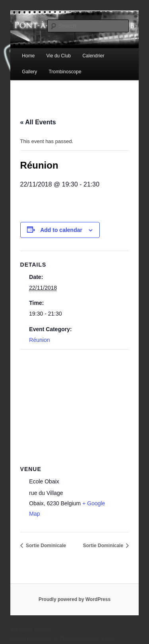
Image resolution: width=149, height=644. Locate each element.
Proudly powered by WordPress (74, 599)
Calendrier (93, 56)
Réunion (39, 340)
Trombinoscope (65, 72)
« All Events (38, 122)
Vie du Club (58, 56)
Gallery (29, 72)
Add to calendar (61, 230)
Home (28, 56)
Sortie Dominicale (45, 546)
